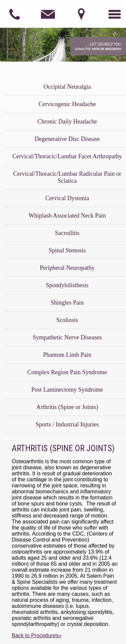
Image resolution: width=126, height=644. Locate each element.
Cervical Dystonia (67, 198)
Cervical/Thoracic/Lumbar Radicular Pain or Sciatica (67, 177)
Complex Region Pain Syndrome (67, 372)
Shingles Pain (67, 303)
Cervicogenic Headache (67, 104)
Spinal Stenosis (67, 250)
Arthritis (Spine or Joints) (67, 407)
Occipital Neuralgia (67, 87)
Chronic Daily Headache (67, 122)
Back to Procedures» (37, 635)
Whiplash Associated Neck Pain (67, 216)
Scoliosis (67, 320)
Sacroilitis (67, 233)
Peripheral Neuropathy (67, 268)
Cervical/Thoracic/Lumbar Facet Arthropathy (67, 156)
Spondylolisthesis (67, 285)
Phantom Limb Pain (67, 355)
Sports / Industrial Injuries (67, 424)
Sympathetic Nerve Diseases (67, 337)
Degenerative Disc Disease (67, 139)
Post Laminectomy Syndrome (67, 390)
